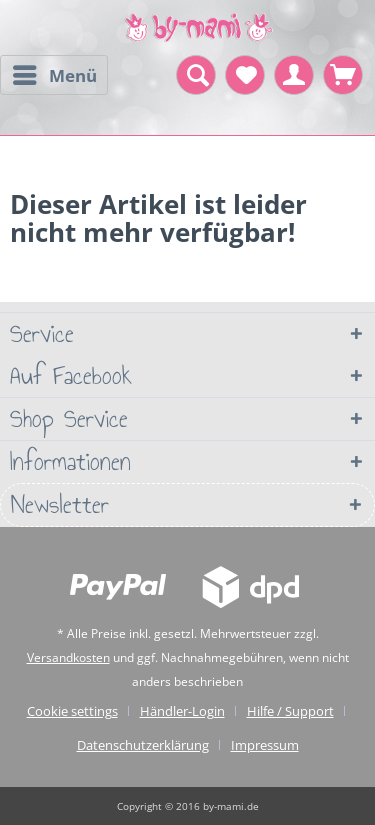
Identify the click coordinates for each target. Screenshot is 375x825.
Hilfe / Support (290, 711)
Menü (55, 73)
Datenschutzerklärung (143, 745)
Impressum (265, 745)
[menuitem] (54, 75)
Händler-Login (182, 711)
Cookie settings (72, 711)
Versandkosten (68, 657)
